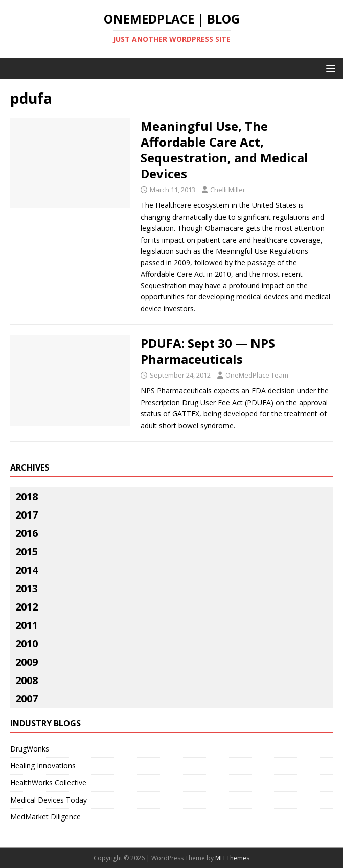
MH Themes (232, 858)
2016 (27, 533)
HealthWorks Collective (48, 782)
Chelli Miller (228, 190)
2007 (27, 699)
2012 (27, 607)
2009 (27, 662)
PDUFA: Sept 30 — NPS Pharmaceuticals (208, 351)
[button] (329, 68)
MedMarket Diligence (45, 817)
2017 (27, 515)
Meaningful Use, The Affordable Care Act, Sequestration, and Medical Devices (224, 150)
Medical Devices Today (49, 800)
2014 (27, 570)
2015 (27, 552)
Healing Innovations (43, 766)
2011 (27, 625)
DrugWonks (30, 749)
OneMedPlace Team (257, 375)
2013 (27, 588)
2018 (27, 496)
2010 (27, 643)
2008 (27, 680)
